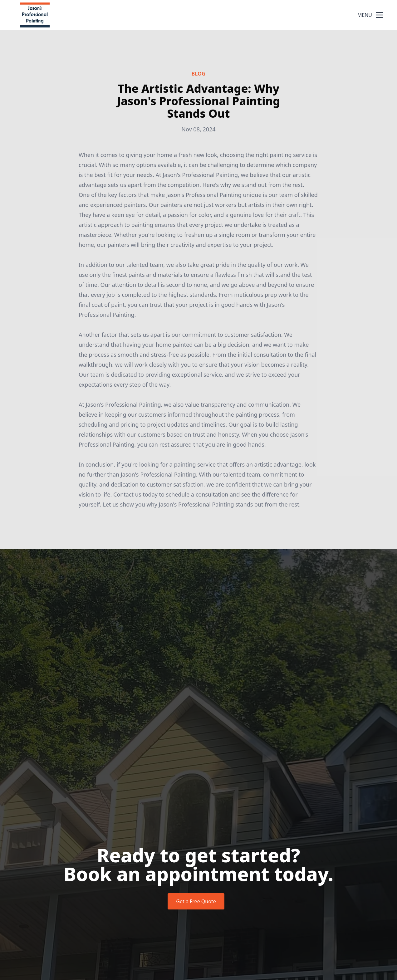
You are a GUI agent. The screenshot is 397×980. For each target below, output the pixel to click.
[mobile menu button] (380, 15)
